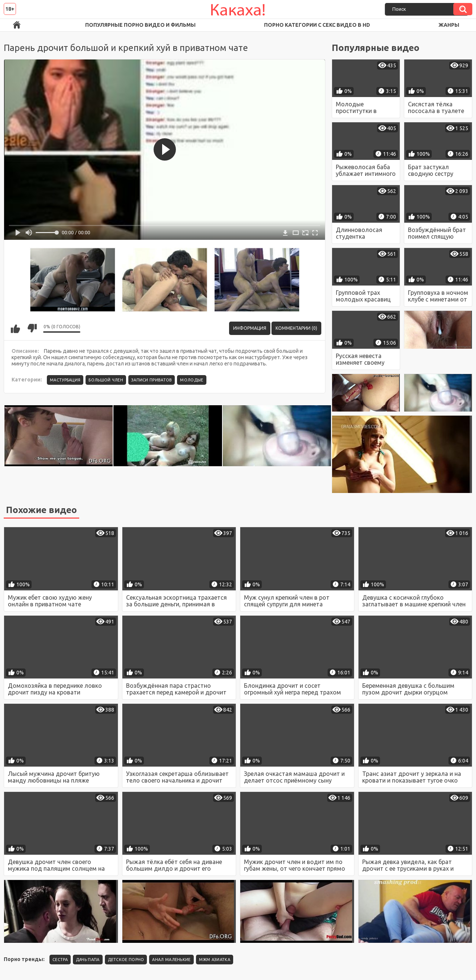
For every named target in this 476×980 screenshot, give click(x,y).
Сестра (60, 960)
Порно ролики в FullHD (17, 25)
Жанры (449, 25)
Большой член (106, 380)
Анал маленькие (171, 960)
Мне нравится (15, 328)
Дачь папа (88, 960)
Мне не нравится (32, 328)
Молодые (192, 380)
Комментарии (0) (296, 328)
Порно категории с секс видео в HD (317, 25)
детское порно (126, 960)
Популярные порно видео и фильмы (140, 25)
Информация (250, 328)
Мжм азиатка (215, 960)
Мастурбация (65, 380)
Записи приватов (152, 380)
